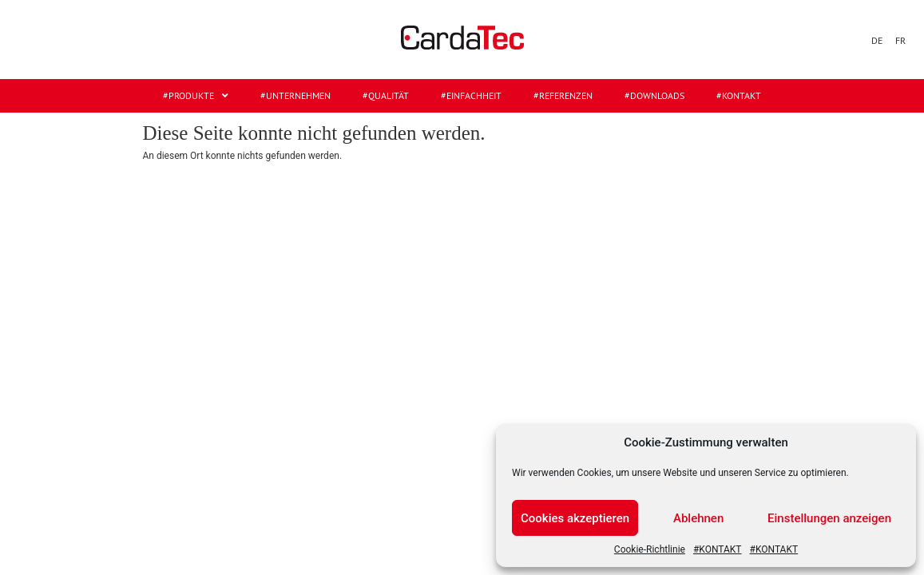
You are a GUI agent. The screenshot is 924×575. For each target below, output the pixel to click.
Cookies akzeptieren (575, 518)
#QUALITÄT (386, 95)
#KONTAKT (718, 549)
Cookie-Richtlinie (650, 549)
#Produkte (196, 96)
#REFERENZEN (563, 95)
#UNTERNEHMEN (295, 95)
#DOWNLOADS (654, 95)
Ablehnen (698, 518)
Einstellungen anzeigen (829, 518)
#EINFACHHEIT (471, 95)
